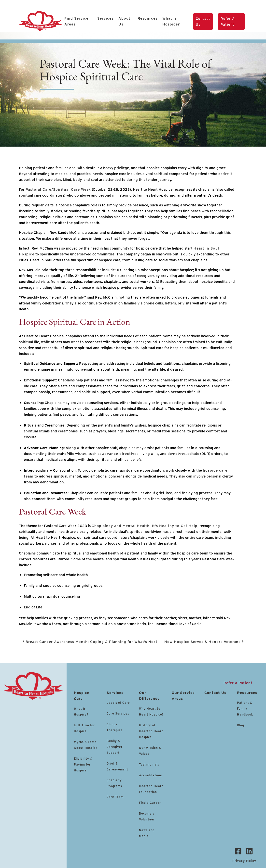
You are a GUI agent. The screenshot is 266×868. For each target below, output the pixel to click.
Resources (147, 18)
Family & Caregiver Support (115, 747)
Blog (241, 725)
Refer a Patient (228, 22)
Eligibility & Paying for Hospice (83, 764)
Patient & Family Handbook (245, 709)
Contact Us (203, 22)
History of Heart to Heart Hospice (151, 731)
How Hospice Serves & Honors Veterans (204, 642)
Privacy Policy (244, 861)
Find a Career (150, 803)
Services (105, 18)
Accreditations (151, 775)
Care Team (115, 797)
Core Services (118, 713)
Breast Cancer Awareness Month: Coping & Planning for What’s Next (90, 642)
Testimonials (149, 764)
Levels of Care (119, 703)
